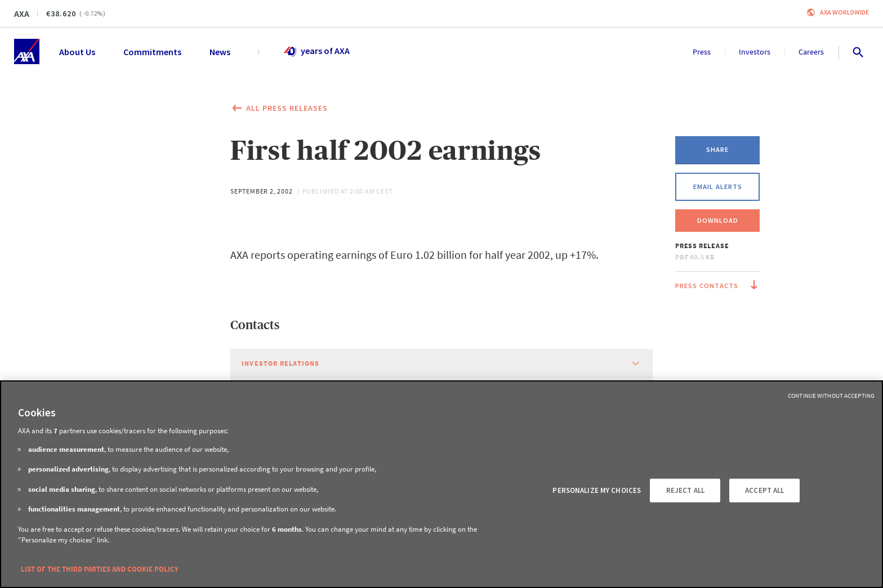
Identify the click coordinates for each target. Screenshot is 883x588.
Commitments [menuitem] (152, 52)
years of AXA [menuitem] (316, 52)
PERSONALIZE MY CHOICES (597, 490)
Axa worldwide (844, 12)
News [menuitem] (220, 52)
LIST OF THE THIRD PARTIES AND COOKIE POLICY (100, 569)
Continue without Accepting (831, 396)
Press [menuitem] (702, 52)
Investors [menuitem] (755, 52)
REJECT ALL (685, 490)
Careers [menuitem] (811, 52)
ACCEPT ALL (764, 490)
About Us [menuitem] (77, 52)
